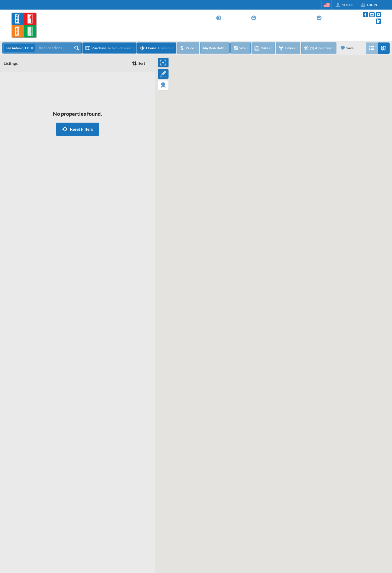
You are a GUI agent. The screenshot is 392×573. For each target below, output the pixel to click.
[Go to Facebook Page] (365, 15)
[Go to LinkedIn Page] (379, 21)
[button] (78, 129)
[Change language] (327, 5)
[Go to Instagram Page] (372, 15)
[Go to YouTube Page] (379, 15)
